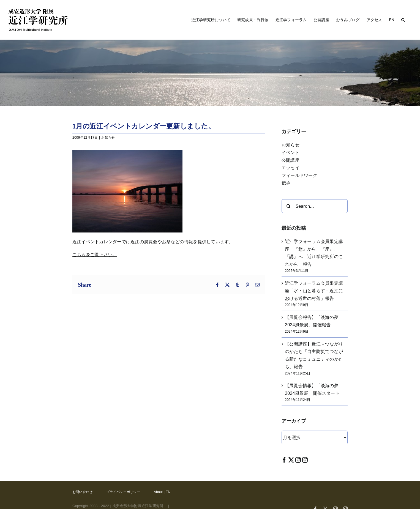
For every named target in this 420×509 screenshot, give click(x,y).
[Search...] (315, 206)
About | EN (162, 492)
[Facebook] (284, 460)
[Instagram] (298, 460)
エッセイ (291, 168)
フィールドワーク (299, 175)
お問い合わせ (82, 492)
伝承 (286, 183)
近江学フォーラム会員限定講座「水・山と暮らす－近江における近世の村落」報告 (314, 291)
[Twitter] (291, 460)
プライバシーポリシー (123, 492)
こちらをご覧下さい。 (95, 255)
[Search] (288, 206)
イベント (291, 153)
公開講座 (291, 160)
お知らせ (108, 138)
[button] (403, 20)
